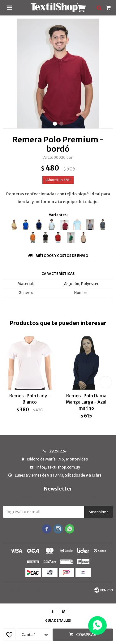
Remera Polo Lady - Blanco (30, 399)
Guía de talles (58, 621)
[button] (55, 124)
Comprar (86, 635)
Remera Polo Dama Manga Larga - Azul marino (86, 402)
